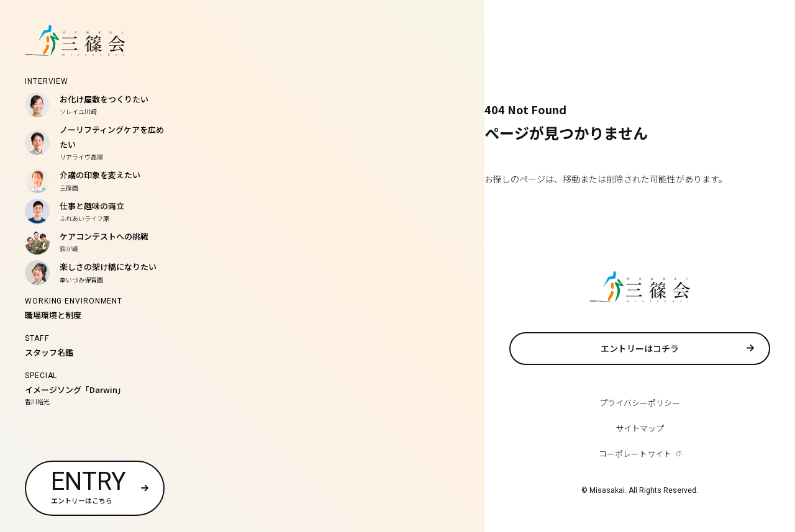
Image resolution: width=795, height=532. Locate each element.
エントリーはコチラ (640, 348)
